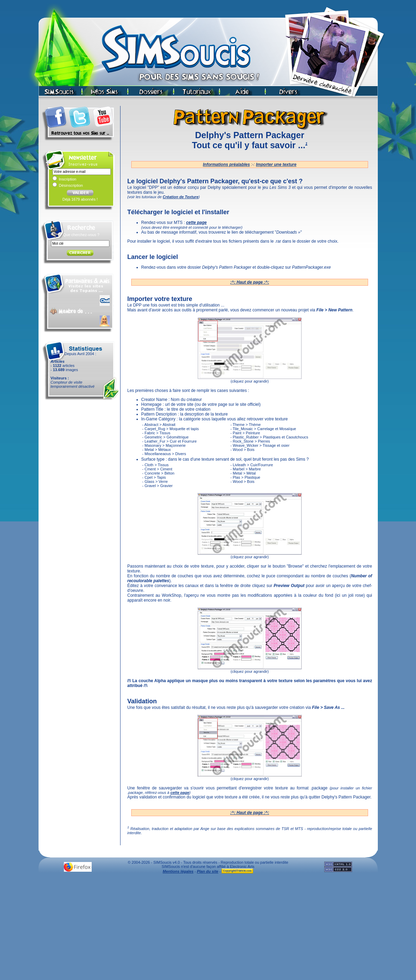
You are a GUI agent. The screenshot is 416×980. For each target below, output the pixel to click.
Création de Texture (181, 197)
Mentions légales (178, 871)
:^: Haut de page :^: (250, 282)
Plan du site (208, 871)
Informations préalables (226, 165)
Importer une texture (276, 165)
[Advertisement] (208, 929)
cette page (180, 793)
